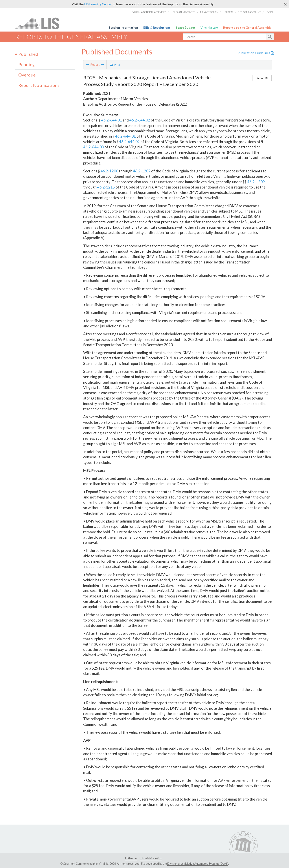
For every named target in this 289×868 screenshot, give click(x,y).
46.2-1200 (109, 171)
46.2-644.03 (94, 147)
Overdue (27, 75)
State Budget (186, 28)
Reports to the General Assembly (247, 28)
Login (269, 12)
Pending (27, 64)
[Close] (285, 4)
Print (115, 65)
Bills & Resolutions (157, 28)
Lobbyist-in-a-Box (151, 858)
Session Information (123, 28)
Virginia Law (209, 28)
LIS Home (228, 12)
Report (262, 78)
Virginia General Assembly (149, 12)
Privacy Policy (209, 12)
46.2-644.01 (112, 120)
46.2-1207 (142, 171)
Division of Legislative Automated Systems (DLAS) (198, 864)
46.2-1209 (256, 182)
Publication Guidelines (256, 53)
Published (28, 54)
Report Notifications (39, 85)
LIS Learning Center (98, 4)
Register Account (249, 12)
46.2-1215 (106, 187)
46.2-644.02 (140, 120)
